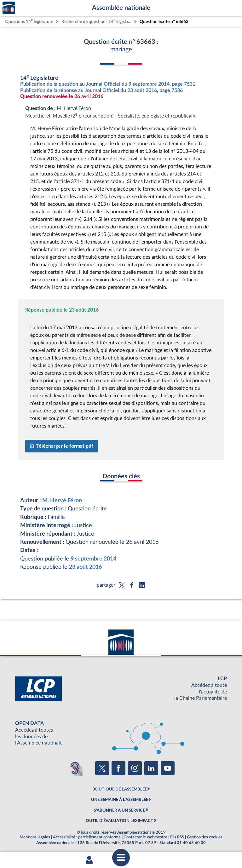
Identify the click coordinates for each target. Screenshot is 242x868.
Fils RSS (177, 837)
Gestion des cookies (205, 837)
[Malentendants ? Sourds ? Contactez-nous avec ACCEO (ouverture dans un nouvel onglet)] (75, 768)
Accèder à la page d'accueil (9, 8)
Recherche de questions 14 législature (97, 21)
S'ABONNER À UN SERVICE (119, 810)
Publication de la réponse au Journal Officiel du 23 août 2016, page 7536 (101, 90)
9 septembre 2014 (93, 559)
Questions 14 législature (29, 21)
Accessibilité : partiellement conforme (87, 837)
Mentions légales (35, 837)
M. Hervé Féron (62, 500)
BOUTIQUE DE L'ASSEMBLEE (120, 789)
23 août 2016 (85, 567)
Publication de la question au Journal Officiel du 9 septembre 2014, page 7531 (108, 84)
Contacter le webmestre (145, 837)
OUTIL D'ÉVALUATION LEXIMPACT (119, 821)
